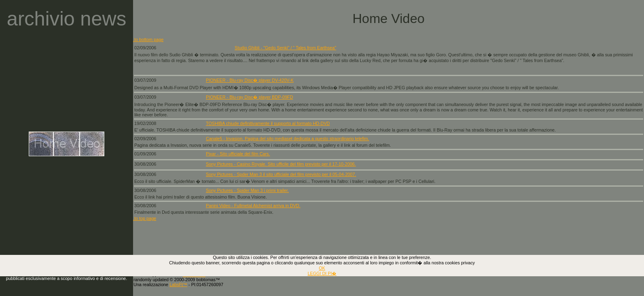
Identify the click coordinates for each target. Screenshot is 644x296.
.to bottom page (148, 39)
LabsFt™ (178, 284)
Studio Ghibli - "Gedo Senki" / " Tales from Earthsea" (285, 48)
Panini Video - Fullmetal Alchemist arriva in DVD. (253, 206)
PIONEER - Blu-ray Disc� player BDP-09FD (249, 97)
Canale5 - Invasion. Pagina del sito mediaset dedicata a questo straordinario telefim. (287, 139)
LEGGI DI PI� (322, 273)
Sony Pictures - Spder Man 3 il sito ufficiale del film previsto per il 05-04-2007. (281, 174)
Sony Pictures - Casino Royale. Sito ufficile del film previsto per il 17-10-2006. (281, 164)
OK (322, 268)
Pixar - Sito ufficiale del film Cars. (238, 154)
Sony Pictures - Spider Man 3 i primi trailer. (247, 190)
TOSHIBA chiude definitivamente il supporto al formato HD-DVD (268, 123)
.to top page (145, 218)
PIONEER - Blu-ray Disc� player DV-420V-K (250, 80)
